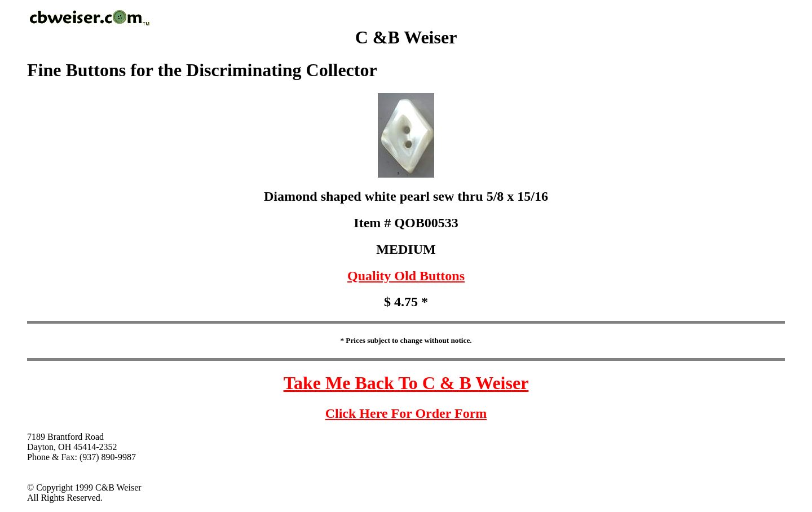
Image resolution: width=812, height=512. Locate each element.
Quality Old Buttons (406, 276)
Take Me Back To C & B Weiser (406, 383)
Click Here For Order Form (406, 413)
